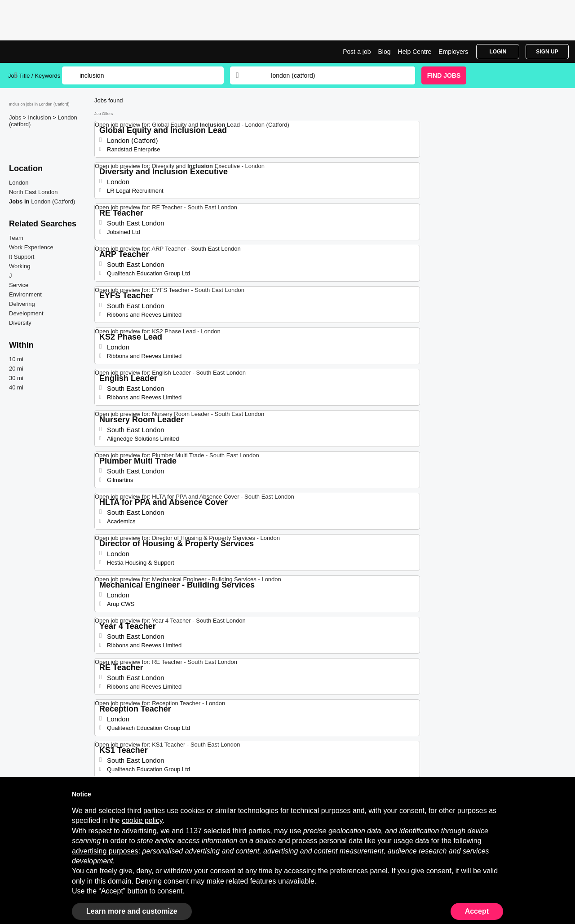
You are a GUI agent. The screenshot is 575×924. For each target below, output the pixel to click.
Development (26, 313)
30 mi (16, 378)
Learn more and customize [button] (132, 911)
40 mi (16, 387)
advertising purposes (105, 851)
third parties (252, 831)
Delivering (22, 304)
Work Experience (31, 247)
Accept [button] (477, 911)
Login (498, 52)
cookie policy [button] (142, 820)
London (19, 183)
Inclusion (40, 117)
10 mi (16, 359)
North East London (33, 192)
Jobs (16, 117)
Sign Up (547, 52)
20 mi (16, 369)
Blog (385, 52)
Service (19, 285)
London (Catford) (53, 201)
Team (16, 238)
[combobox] (334, 75)
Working (20, 266)
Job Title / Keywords (34, 76)
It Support (22, 257)
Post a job (357, 52)
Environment (25, 294)
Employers (453, 52)
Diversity (20, 323)
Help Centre (415, 52)
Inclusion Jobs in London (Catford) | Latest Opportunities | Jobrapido (42, 52)
